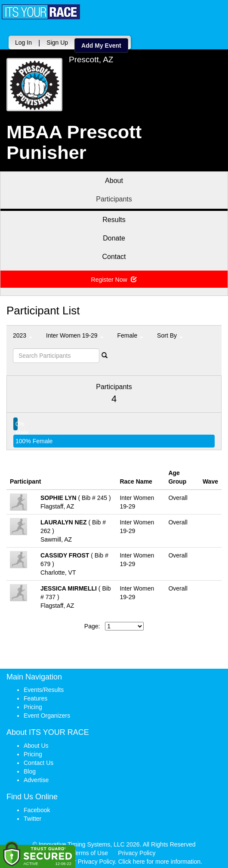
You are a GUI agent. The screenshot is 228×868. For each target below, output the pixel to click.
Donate (114, 236)
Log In (106, 40)
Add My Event (184, 43)
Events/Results (44, 688)
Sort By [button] (170, 333)
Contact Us (39, 761)
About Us (36, 743)
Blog (30, 769)
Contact (114, 254)
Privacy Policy (137, 851)
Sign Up (140, 40)
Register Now (114, 277)
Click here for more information (159, 859)
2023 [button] (23, 333)
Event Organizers (47, 713)
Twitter (32, 816)
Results (114, 218)
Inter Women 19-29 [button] (75, 333)
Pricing (33, 705)
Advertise (36, 778)
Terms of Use (90, 851)
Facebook (37, 808)
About (114, 178)
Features (35, 696)
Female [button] (131, 333)
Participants (114, 197)
